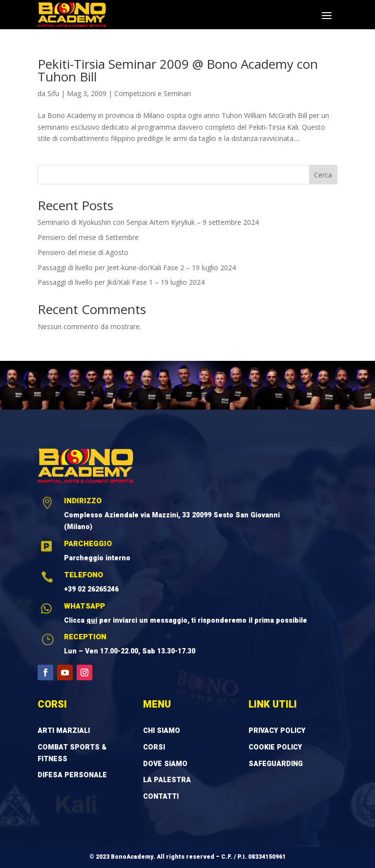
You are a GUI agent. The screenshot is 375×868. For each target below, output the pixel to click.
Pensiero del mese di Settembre (88, 237)
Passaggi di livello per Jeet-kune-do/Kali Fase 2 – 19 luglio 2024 (137, 267)
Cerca (323, 175)
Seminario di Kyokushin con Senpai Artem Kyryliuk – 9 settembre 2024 (148, 222)
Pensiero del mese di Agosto (83, 252)
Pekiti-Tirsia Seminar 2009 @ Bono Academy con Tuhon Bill (178, 70)
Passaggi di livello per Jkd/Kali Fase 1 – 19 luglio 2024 (121, 282)
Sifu (53, 93)
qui (92, 621)
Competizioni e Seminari (153, 93)
